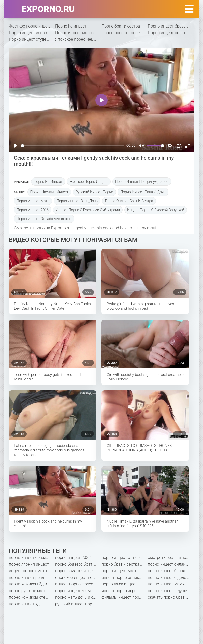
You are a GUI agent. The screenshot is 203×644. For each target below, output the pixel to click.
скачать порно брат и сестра (171, 597)
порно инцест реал (27, 577)
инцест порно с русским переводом (78, 584)
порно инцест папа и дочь (143, 192)
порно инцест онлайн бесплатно (44, 219)
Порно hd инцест (71, 26)
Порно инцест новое (121, 33)
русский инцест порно (94, 192)
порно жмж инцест (119, 584)
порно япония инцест (29, 564)
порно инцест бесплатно (171, 571)
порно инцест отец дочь (77, 201)
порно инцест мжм (73, 591)
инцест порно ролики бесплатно (125, 577)
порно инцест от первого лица (125, 558)
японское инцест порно (77, 577)
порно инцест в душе (167, 591)
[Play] (16, 146)
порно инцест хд (24, 604)
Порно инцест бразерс (169, 26)
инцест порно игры (119, 591)
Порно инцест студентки (32, 39)
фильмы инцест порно (123, 597)
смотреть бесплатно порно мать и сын (171, 558)
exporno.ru (48, 9)
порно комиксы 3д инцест (32, 584)
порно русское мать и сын (32, 591)
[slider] (73, 146)
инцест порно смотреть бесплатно (32, 571)
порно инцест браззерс (31, 558)
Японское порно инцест (77, 39)
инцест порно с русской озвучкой (156, 210)
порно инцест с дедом (169, 577)
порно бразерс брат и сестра (78, 564)
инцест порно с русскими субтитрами (88, 210)
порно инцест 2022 (73, 558)
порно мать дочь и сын (77, 597)
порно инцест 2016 (33, 210)
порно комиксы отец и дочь (32, 597)
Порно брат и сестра (121, 26)
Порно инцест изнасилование (32, 33)
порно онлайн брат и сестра (129, 201)
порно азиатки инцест (76, 571)
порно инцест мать (33, 201)
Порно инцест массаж (76, 33)
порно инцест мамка (167, 584)
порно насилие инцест (49, 192)
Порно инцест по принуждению (171, 33)
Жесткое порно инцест (30, 26)
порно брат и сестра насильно (125, 564)
